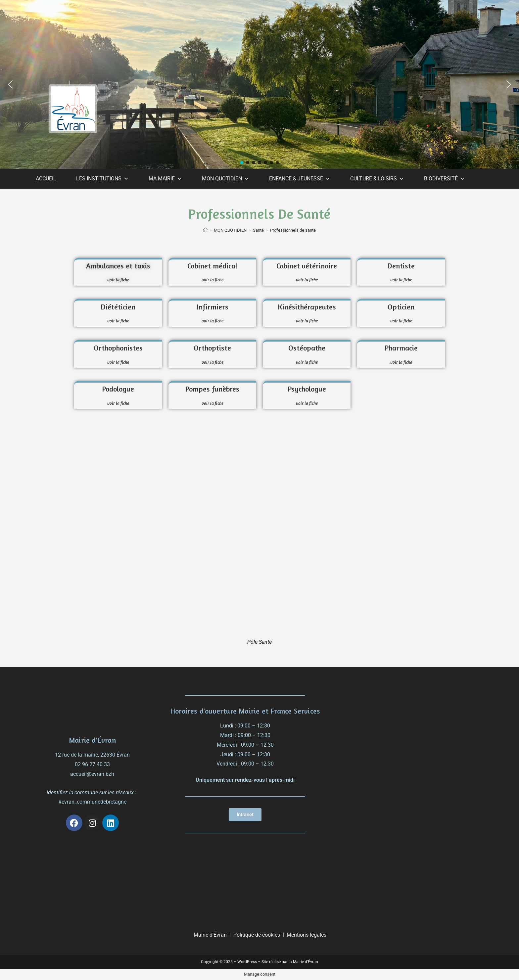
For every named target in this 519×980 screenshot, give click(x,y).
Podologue (118, 389)
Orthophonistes (118, 348)
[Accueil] (205, 230)
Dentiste (401, 266)
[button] (10, 84)
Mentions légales (307, 935)
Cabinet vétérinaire (307, 266)
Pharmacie (401, 348)
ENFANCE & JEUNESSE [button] (300, 179)
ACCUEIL (46, 179)
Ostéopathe (307, 348)
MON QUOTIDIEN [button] (226, 179)
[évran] (412, 730)
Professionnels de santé (293, 230)
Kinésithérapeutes (307, 307)
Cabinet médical (212, 266)
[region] (259, 84)
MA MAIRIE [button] (165, 179)
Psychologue (307, 389)
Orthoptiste (212, 348)
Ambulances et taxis (118, 266)
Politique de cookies (257, 935)
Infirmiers (212, 307)
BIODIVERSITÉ (445, 179)
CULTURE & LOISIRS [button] (377, 179)
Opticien (401, 307)
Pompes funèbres (212, 389)
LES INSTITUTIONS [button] (102, 179)
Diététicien (118, 307)
